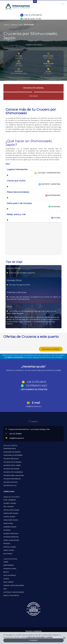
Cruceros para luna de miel (14, 475)
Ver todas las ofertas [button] (51, 349)
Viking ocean (8, 523)
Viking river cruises (11, 520)
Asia (21, 25)
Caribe (6, 562)
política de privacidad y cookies (39, 637)
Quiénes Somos (9, 492)
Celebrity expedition (11, 534)
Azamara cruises (10, 527)
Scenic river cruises (11, 513)
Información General (33, 88)
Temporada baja (10, 449)
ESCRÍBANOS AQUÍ (36, 386)
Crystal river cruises (11, 510)
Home (6, 25)
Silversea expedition (11, 537)
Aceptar (33, 640)
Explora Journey (10, 547)
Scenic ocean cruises (11, 540)
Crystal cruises (9, 517)
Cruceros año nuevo (11, 459)
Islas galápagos (10, 575)
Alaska (6, 579)
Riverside (7, 544)
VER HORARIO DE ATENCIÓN (34, 390)
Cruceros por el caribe (12, 465)
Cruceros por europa (11, 469)
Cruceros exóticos (10, 482)
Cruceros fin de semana (12, 462)
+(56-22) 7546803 (14, 434)
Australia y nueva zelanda (14, 592)
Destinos (14, 25)
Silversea (7, 530)
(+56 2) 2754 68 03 (33, 15)
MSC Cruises (8, 554)
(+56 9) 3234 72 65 (32, 19)
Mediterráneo (9, 565)
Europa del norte (10, 569)
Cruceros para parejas (12, 479)
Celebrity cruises (10, 503)
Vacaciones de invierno (12, 452)
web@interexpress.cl (33, 406)
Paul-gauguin (8, 507)
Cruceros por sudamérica (13, 472)
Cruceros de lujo (10, 486)
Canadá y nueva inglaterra (14, 585)
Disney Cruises (9, 550)
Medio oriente (8, 582)
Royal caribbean (10, 500)
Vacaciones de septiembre (13, 455)
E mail (36, 403)
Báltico (6, 572)
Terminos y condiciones (33, 631)
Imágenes (33, 96)
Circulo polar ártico (11, 595)
